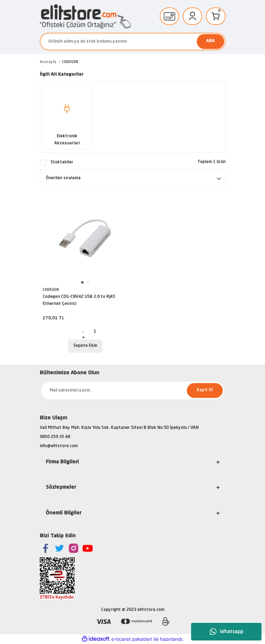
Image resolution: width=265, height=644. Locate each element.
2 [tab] (88, 282)
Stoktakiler (62, 162)
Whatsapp (226, 632)
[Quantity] (95, 332)
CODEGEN (70, 62)
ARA (210, 41)
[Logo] (85, 16)
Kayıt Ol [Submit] (205, 390)
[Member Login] (193, 16)
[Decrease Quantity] (83, 332)
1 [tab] (82, 282)
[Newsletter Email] (133, 390)
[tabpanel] (85, 238)
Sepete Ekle (85, 346)
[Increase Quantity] (83, 337)
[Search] (133, 42)
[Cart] (216, 16)
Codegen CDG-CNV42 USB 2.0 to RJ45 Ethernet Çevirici (79, 300)
